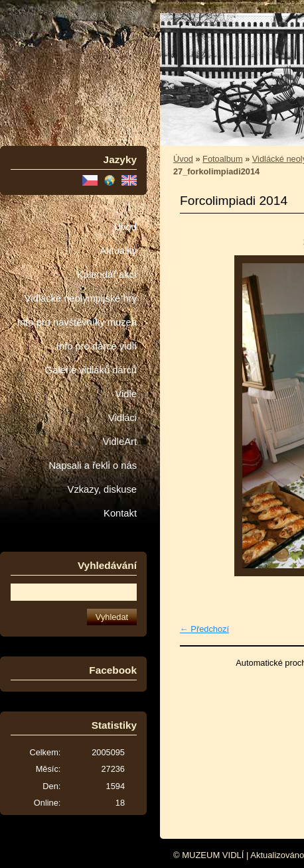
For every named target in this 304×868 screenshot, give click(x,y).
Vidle (126, 394)
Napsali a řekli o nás (93, 465)
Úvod (125, 227)
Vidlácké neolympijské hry (81, 298)
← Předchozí (204, 629)
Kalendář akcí (107, 275)
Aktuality (118, 251)
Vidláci (122, 418)
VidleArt (120, 442)
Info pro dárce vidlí (97, 346)
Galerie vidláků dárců (91, 370)
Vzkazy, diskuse (102, 489)
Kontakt (120, 513)
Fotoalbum (222, 159)
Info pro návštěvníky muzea (77, 322)
